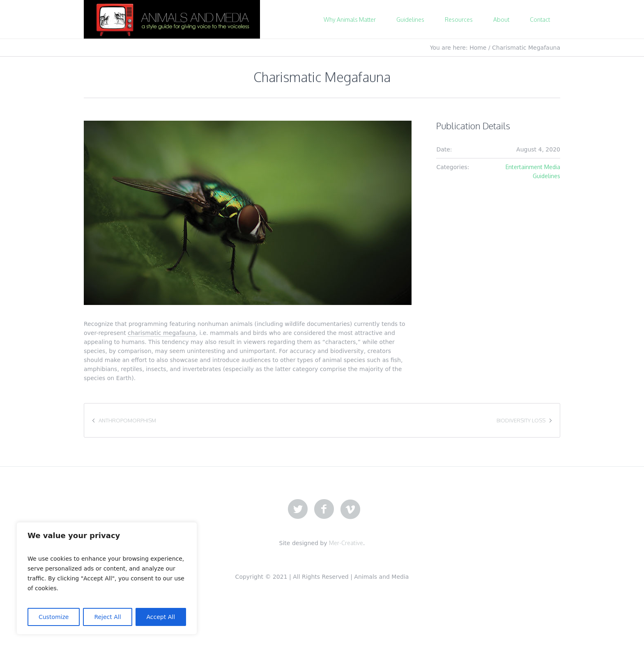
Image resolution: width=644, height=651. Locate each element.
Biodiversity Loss (521, 420)
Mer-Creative (346, 543)
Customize (54, 617)
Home (478, 48)
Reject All (107, 617)
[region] (107, 578)
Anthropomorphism (127, 420)
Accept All (161, 617)
